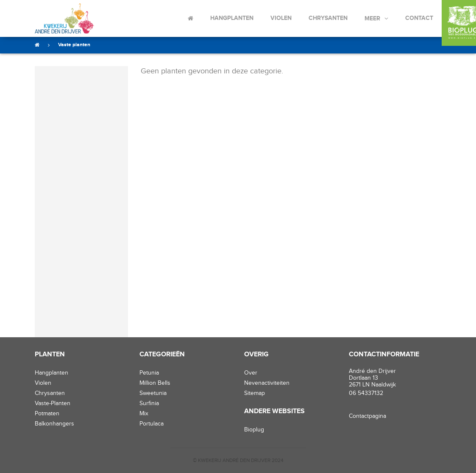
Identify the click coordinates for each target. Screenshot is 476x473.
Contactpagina (367, 416)
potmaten (47, 414)
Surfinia (149, 403)
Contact (419, 18)
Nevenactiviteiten (267, 383)
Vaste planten (74, 45)
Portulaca (152, 424)
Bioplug (254, 430)
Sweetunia (153, 393)
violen (43, 383)
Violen (281, 18)
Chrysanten (328, 18)
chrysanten (50, 393)
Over (251, 373)
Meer (372, 18)
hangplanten (51, 373)
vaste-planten (53, 403)
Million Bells (155, 383)
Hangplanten (232, 18)
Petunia (149, 373)
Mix (144, 414)
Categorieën (162, 354)
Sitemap (255, 393)
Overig (256, 354)
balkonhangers (54, 424)
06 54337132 (366, 393)
